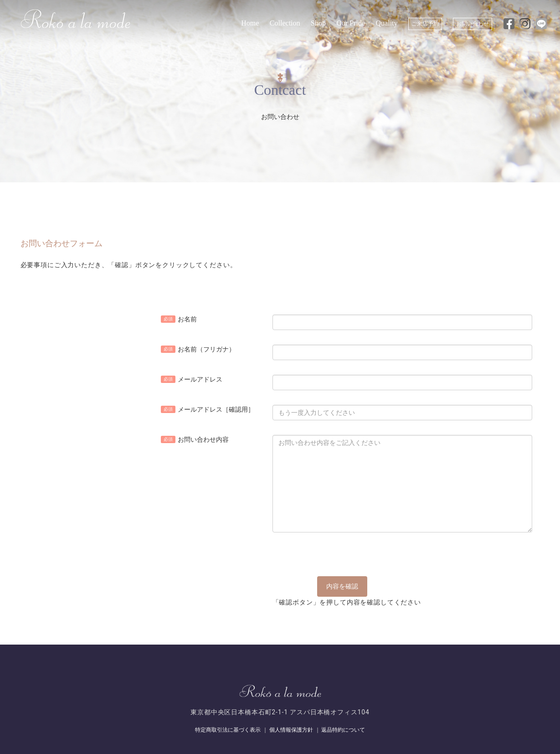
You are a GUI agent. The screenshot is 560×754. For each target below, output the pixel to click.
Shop (318, 23)
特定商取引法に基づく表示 (228, 730)
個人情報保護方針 (291, 730)
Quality (387, 23)
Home (250, 23)
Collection (285, 23)
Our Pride (351, 23)
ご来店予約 (425, 24)
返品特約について (343, 730)
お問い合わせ (473, 24)
